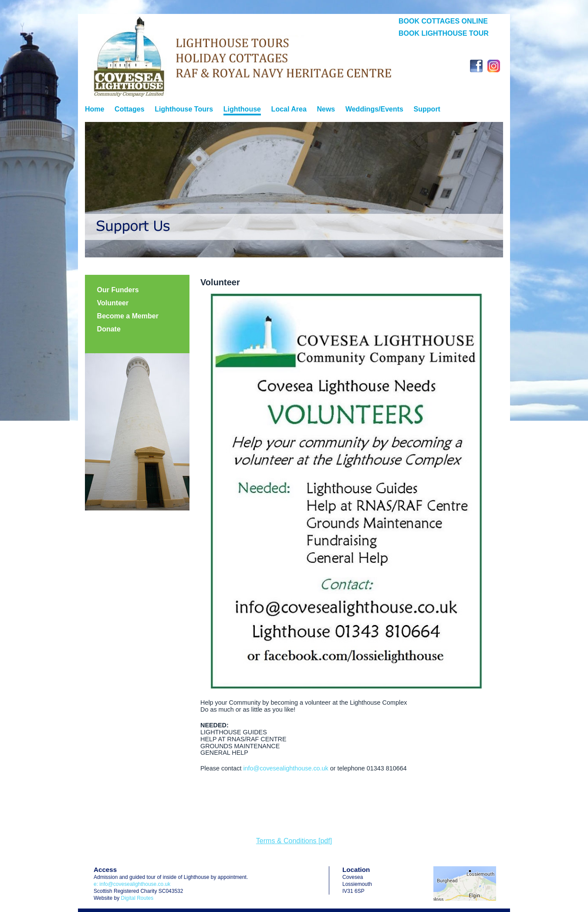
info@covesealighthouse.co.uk (286, 768)
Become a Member (128, 316)
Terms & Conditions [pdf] (294, 841)
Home (95, 109)
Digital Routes (137, 898)
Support (427, 109)
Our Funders (118, 290)
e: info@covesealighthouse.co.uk (132, 884)
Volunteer (113, 303)
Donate (109, 329)
